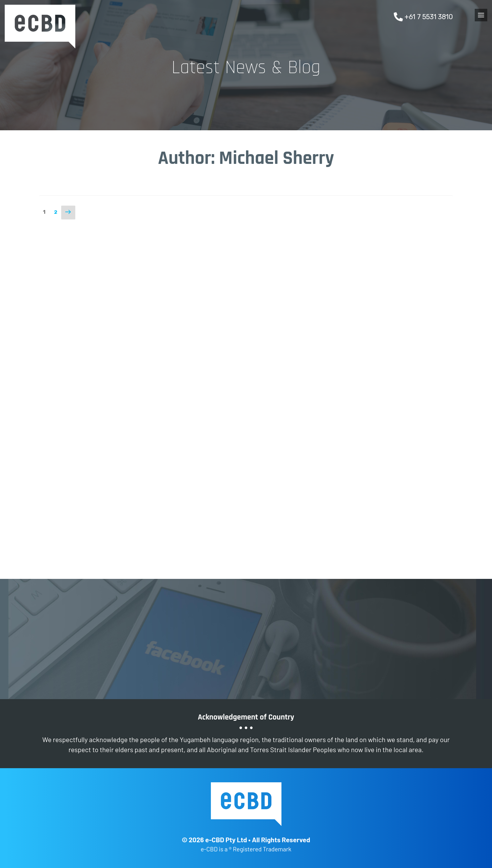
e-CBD (40, 27)
